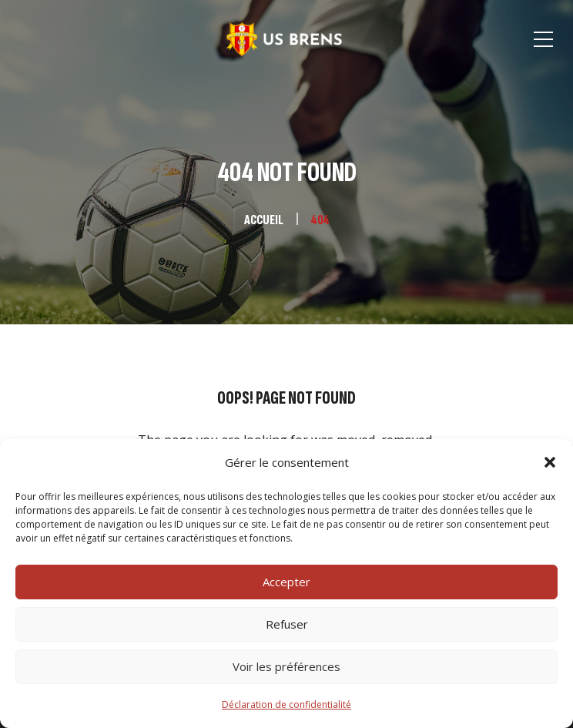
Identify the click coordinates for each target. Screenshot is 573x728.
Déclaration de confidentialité (286, 705)
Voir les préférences (286, 666)
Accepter (286, 582)
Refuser (287, 624)
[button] (550, 462)
